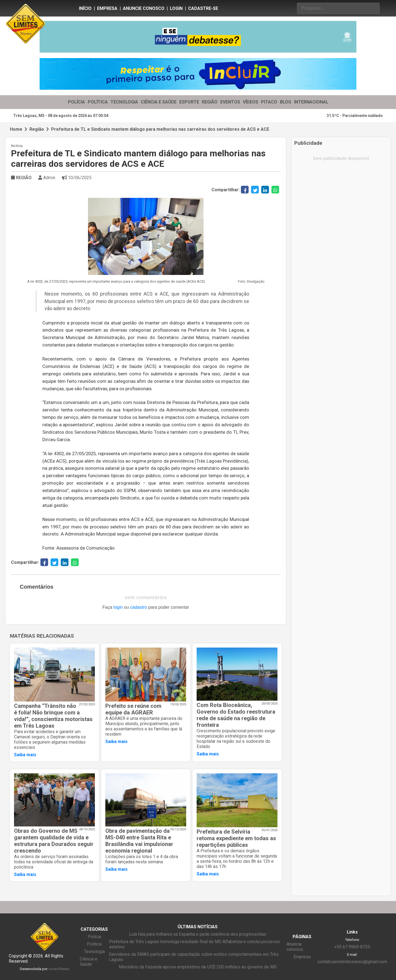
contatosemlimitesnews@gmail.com (352, 962)
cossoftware (59, 969)
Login (176, 8)
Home (16, 129)
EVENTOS (230, 102)
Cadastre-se (203, 8)
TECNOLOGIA (124, 102)
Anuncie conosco (144, 8)
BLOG (286, 102)
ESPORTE (189, 102)
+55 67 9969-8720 (352, 947)
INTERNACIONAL (311, 102)
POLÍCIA (76, 102)
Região (37, 129)
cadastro (138, 607)
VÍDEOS (251, 102)
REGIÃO (210, 102)
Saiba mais (25, 755)
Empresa (107, 8)
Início (85, 8)
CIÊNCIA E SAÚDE (159, 102)
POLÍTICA (98, 102)
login (118, 607)
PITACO (269, 102)
